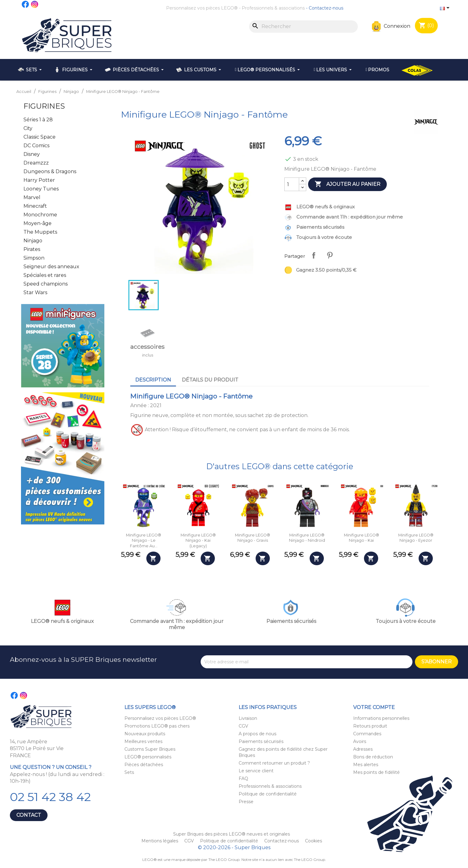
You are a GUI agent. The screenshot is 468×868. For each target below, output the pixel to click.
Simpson (34, 258)
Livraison (248, 718)
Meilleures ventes (143, 741)
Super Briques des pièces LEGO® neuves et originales (232, 834)
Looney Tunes (41, 189)
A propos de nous (257, 734)
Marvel (32, 197)
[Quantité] (292, 184)
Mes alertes (366, 765)
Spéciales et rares (45, 275)
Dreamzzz (36, 163)
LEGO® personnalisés (148, 757)
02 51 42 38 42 (50, 797)
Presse (246, 802)
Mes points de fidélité (376, 772)
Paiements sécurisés (261, 741)
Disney (32, 154)
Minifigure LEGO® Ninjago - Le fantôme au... (144, 540)
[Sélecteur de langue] (446, 8)
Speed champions (46, 284)
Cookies (313, 841)
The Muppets (40, 232)
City (28, 128)
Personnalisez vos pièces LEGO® (202, 8)
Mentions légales (160, 841)
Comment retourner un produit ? (274, 763)
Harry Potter (39, 180)
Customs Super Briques (150, 749)
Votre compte (374, 707)
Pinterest (330, 255)
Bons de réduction (373, 757)
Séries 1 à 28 (38, 120)
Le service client (256, 771)
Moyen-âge (38, 223)
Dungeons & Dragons (50, 171)
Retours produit (370, 726)
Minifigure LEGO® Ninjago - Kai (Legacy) (198, 540)
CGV (243, 726)
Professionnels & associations (273, 8)
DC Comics (36, 146)
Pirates (32, 249)
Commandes (367, 734)
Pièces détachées (144, 765)
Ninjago (33, 241)
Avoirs (360, 741)
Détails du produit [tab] (210, 380)
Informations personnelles (381, 718)
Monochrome (40, 215)
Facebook (26, 4)
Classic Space (40, 137)
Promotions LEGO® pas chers (157, 726)
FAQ (243, 778)
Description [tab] (153, 380)
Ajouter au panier (347, 184)
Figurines (44, 106)
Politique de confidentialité (268, 794)
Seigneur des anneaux (51, 267)
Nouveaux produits (145, 734)
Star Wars (35, 292)
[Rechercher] (303, 27)
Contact (29, 815)
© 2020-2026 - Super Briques (234, 847)
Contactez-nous (326, 8)
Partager (314, 255)
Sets (129, 772)
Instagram (35, 4)
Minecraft (35, 206)
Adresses (363, 749)
